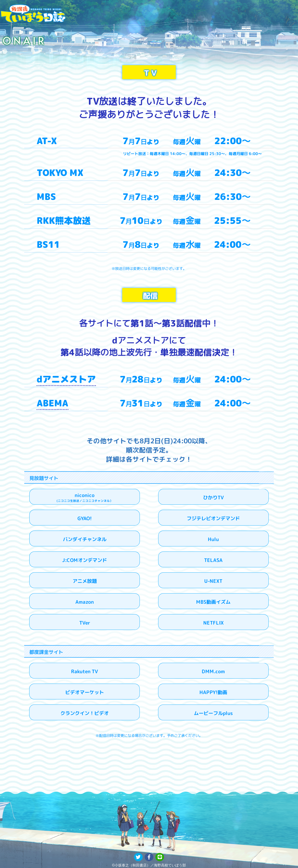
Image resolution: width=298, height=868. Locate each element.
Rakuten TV (85, 672)
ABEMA (52, 403)
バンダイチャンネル (85, 539)
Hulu (213, 539)
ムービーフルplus (213, 713)
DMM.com (213, 672)
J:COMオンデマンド (85, 560)
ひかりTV (213, 498)
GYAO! (85, 519)
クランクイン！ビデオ (85, 713)
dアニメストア (66, 379)
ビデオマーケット (85, 692)
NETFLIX (213, 623)
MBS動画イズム (213, 602)
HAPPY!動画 (213, 692)
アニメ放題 (85, 581)
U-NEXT (213, 581)
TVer (85, 623)
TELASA (213, 560)
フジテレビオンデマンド (213, 519)
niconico (85, 497)
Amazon (85, 602)
